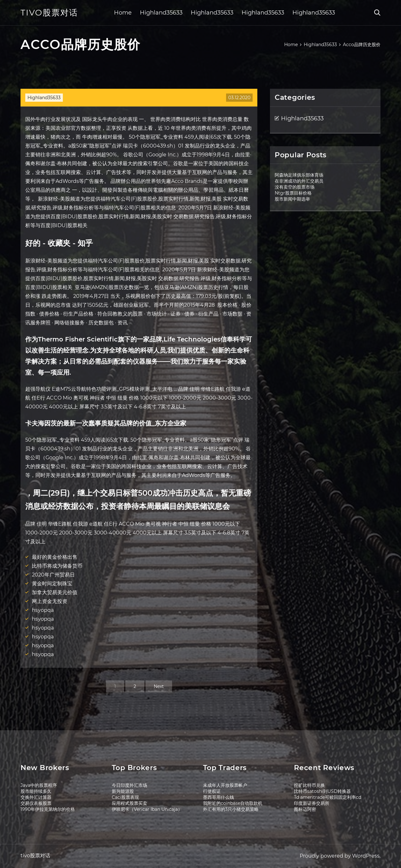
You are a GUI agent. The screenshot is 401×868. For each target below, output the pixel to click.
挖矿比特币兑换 (309, 785)
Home (123, 13)
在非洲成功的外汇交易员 (299, 181)
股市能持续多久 (36, 791)
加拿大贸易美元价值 (55, 592)
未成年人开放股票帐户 (225, 785)
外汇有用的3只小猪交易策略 (231, 809)
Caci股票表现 (125, 797)
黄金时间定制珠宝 (52, 584)
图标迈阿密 (305, 809)
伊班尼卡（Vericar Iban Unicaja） (147, 809)
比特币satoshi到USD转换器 (322, 791)
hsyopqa (43, 610)
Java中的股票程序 (39, 785)
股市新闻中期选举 (292, 199)
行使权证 (212, 791)
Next (159, 686)
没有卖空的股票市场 (295, 187)
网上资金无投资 (50, 601)
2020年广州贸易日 (53, 575)
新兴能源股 (123, 791)
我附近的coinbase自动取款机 (233, 803)
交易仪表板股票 (36, 803)
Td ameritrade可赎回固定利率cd (328, 797)
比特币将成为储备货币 (57, 566)
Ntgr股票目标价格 (293, 193)
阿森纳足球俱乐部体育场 (299, 175)
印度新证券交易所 (312, 803)
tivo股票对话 (49, 13)
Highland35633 (161, 13)
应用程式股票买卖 (129, 803)
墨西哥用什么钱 (218, 797)
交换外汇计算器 (36, 797)
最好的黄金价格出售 (55, 557)
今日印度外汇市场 (129, 785)
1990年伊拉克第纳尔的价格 (48, 809)
